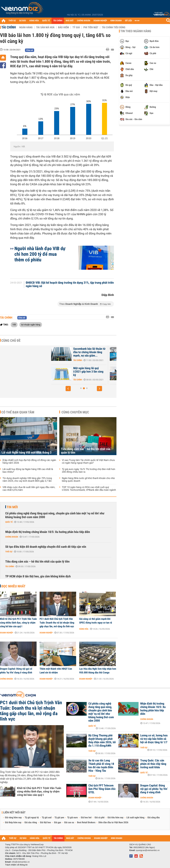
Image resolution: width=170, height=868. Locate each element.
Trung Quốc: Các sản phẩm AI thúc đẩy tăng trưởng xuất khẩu (153, 764)
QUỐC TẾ (46, 21)
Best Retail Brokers (86, 823)
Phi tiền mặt (91, 27)
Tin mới (12, 507)
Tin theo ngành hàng (136, 31)
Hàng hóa (84, 629)
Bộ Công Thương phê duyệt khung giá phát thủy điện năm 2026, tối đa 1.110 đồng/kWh (102, 741)
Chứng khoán (12, 537)
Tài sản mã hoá (45, 27)
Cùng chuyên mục (75, 412)
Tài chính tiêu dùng (114, 27)
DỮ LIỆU (129, 21)
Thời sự (9, 552)
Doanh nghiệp (6, 633)
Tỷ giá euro (72, 818)
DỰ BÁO (23, 21)
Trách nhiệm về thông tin (16, 865)
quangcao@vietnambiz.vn (148, 850)
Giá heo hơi (86, 818)
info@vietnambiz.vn (21, 862)
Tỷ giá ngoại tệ (32, 818)
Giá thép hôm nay (13, 823)
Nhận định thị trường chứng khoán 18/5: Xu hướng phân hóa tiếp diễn (48, 532)
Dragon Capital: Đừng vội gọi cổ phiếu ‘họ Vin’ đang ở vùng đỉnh (16, 671)
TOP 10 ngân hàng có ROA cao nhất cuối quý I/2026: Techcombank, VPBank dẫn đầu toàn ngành (89, 489)
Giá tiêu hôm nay (116, 818)
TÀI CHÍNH (58, 21)
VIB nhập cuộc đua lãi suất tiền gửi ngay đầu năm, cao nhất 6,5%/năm (29, 489)
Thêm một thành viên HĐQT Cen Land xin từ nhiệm (56, 671)
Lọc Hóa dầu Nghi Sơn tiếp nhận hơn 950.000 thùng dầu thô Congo (98, 671)
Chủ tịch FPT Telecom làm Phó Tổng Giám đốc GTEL (102, 789)
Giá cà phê (99, 818)
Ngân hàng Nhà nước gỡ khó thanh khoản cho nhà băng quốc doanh (88, 480)
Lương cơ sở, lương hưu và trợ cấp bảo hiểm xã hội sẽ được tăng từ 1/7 (154, 739)
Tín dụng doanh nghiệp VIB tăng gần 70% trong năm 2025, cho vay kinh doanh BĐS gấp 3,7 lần (27, 480)
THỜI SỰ (12, 21)
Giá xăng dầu (154, 818)
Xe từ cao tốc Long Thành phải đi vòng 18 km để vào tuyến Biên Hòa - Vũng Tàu (101, 766)
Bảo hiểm (64, 27)
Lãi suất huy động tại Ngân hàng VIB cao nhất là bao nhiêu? (28, 471)
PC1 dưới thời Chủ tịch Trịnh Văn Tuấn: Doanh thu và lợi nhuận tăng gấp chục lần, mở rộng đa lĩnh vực (57, 623)
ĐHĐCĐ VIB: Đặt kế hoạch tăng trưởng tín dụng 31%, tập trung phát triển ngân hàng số (70, 285)
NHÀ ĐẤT (70, 21)
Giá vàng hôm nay (13, 818)
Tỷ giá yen (59, 818)
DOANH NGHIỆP (100, 21)
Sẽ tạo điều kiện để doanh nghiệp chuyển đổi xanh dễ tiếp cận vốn (46, 547)
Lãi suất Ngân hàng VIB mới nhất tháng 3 (27, 453)
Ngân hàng (26, 27)
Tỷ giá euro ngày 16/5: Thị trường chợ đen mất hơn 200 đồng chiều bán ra (88, 471)
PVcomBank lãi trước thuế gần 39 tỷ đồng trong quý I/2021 (77, 352)
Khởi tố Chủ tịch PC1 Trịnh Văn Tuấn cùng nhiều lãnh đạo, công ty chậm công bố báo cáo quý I (18, 623)
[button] (68, 389)
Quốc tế (9, 522)
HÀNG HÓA (34, 21)
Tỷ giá (76, 27)
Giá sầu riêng (31, 823)
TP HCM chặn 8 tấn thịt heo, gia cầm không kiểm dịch (38, 576)
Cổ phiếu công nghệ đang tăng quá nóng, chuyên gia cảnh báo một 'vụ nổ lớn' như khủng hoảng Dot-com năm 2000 (55, 515)
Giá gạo (57, 823)
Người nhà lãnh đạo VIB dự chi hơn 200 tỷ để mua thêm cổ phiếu (40, 254)
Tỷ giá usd (47, 818)
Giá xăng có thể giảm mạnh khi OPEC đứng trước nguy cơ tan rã (96, 621)
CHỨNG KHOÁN (84, 21)
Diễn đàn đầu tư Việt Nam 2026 (113, 823)
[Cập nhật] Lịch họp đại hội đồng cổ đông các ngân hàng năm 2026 (29, 462)
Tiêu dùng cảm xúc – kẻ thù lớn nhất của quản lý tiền (86, 451)
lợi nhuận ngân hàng (31, 325)
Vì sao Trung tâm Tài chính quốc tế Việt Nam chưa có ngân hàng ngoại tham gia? (88, 462)
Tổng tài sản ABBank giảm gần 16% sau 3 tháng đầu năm (77, 372)
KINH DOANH (116, 21)
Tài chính (9, 27)
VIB (14, 325)
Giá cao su (69, 823)
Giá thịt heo (45, 823)
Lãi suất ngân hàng (135, 818)
